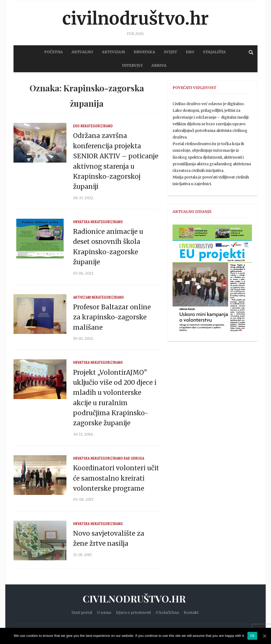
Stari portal (82, 612)
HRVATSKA (144, 52)
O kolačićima (167, 612)
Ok (252, 636)
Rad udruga (134, 458)
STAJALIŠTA (214, 52)
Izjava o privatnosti (133, 612)
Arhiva (159, 65)
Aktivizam (82, 297)
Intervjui (132, 65)
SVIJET (170, 52)
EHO (190, 52)
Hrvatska (81, 222)
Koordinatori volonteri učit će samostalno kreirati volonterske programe (116, 478)
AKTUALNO (82, 52)
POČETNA (53, 52)
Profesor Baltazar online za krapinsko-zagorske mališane (112, 317)
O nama (104, 612)
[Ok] (264, 636)
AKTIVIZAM (113, 52)
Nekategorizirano (97, 126)
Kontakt (191, 612)
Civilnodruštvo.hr (135, 19)
